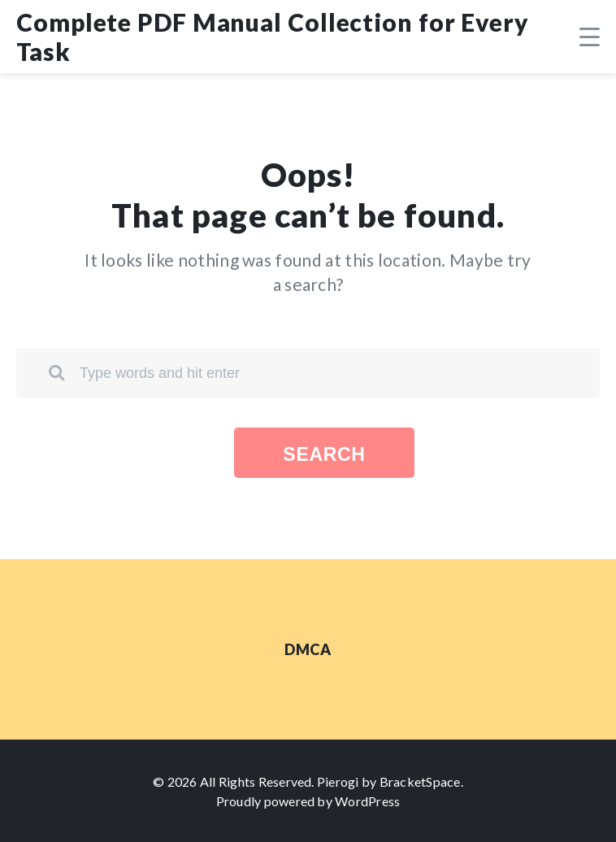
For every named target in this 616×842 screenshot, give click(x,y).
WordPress (367, 801)
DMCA (308, 649)
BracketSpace (420, 781)
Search (324, 454)
